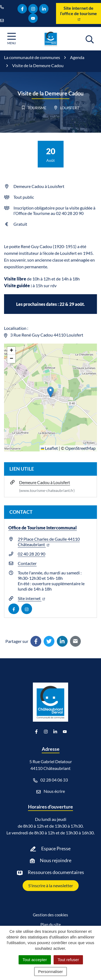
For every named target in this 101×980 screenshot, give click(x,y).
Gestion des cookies (50, 915)
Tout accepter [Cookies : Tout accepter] (35, 960)
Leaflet (49, 448)
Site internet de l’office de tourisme (79, 13)
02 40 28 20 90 (32, 554)
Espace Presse (56, 848)
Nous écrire (51, 791)
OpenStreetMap (80, 448)
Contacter (27, 563)
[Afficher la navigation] (12, 39)
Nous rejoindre (56, 860)
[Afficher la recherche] (90, 39)
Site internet (31, 598)
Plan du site (51, 924)
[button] (50, 392)
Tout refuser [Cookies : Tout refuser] (68, 960)
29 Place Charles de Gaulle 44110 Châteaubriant (49, 542)
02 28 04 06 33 (50, 780)
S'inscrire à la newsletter (51, 885)
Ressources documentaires (56, 872)
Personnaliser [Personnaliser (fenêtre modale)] (51, 972)
